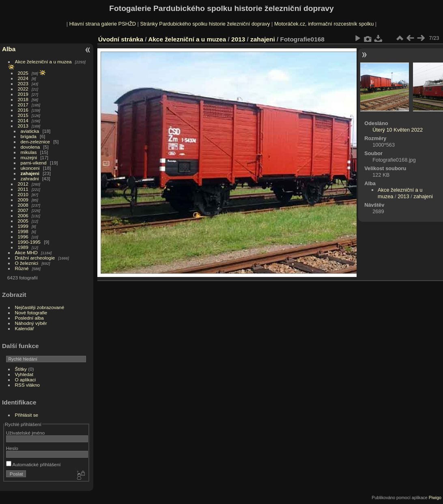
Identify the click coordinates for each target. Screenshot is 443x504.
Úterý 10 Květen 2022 (398, 130)
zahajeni (30, 173)
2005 (23, 221)
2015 (23, 115)
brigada (29, 136)
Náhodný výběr (31, 323)
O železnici (27, 263)
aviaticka (30, 131)
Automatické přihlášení (33, 464)
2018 (23, 99)
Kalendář (25, 328)
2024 (23, 78)
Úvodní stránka (121, 39)
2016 (23, 110)
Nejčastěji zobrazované (40, 307)
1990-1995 (29, 242)
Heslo (12, 448)
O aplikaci (26, 380)
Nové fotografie (31, 313)
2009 (23, 200)
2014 (23, 120)
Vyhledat (24, 374)
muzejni (29, 157)
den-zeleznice (35, 142)
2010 (23, 194)
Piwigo (435, 498)
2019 (23, 94)
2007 (23, 210)
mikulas (29, 152)
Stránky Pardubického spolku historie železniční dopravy (205, 24)
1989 (23, 247)
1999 (23, 226)
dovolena (30, 147)
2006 (23, 215)
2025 (23, 73)
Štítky (21, 369)
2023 (23, 83)
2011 (23, 189)
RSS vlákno (27, 385)
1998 (23, 231)
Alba (9, 49)
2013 (23, 126)
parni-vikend (34, 163)
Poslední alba (29, 318)
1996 (23, 237)
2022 (23, 89)
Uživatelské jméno (25, 433)
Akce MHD (26, 252)
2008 (23, 205)
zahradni (30, 178)
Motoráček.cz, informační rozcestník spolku (324, 24)
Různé (22, 268)
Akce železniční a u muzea (43, 62)
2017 (23, 105)
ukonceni (30, 168)
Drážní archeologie (35, 258)
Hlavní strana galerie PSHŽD (103, 24)
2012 (23, 184)
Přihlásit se (27, 415)
